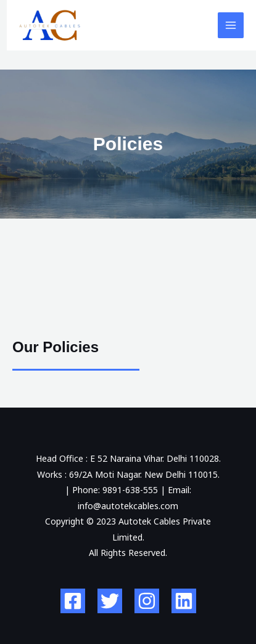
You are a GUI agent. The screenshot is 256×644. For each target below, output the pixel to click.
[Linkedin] (184, 601)
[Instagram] (147, 601)
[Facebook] (73, 601)
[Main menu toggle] (231, 26)
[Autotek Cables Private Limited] (50, 25)
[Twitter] (110, 601)
